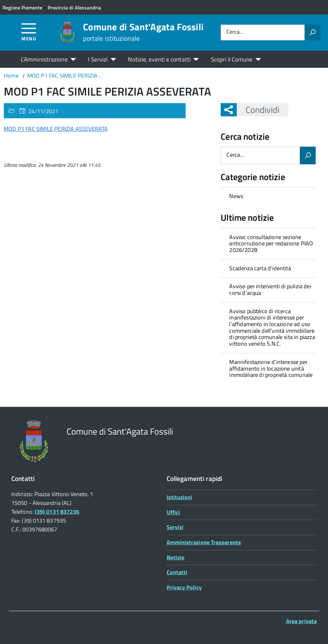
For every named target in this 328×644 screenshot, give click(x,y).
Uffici (173, 512)
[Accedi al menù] (29, 32)
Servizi (175, 527)
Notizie (176, 557)
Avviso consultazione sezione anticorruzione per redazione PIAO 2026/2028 (271, 243)
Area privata (301, 621)
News (236, 196)
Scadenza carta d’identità (260, 268)
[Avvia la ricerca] (313, 32)
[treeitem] (268, 196)
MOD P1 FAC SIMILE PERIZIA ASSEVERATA (56, 129)
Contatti (177, 572)
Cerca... (235, 32)
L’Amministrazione (44, 59)
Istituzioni (180, 497)
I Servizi (98, 59)
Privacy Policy (184, 587)
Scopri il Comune (232, 59)
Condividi (258, 110)
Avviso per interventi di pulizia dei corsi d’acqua (270, 290)
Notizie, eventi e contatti (159, 59)
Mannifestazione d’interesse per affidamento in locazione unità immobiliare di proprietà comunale (271, 368)
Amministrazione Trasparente (204, 542)
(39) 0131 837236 (57, 512)
